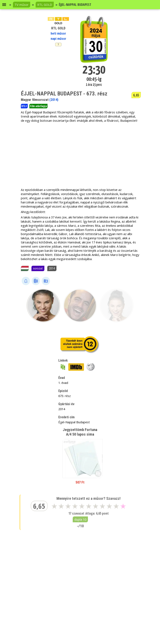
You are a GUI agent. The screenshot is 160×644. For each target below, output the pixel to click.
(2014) (54, 100)
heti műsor (58, 33)
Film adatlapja (38, 106)
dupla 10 (80, 519)
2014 (52, 268)
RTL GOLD (45, 5)
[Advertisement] (80, 155)
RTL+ (24, 106)
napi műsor (58, 39)
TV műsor (22, 5)
